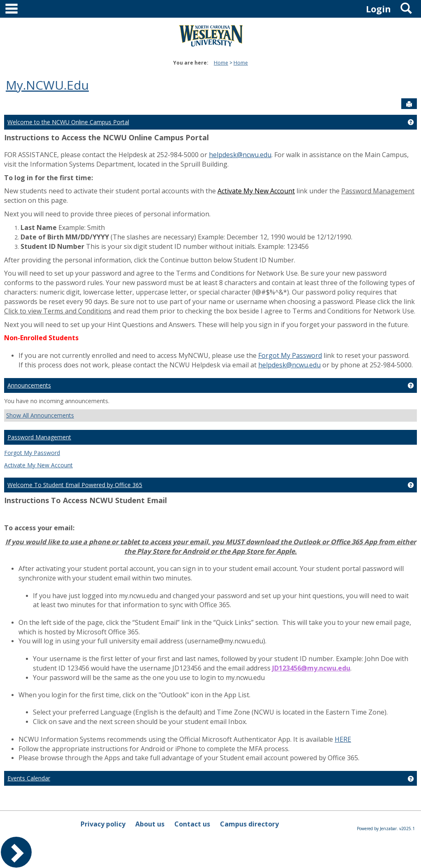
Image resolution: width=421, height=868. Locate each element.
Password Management (39, 437)
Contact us (192, 824)
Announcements (29, 385)
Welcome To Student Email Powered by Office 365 (75, 485)
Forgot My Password (290, 355)
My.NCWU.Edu (47, 85)
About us (150, 824)
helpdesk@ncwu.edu (240, 155)
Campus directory (249, 824)
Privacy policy (103, 824)
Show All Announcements (40, 415)
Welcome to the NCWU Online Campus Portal (68, 122)
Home (221, 63)
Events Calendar (29, 778)
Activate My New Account (38, 465)
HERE (343, 739)
